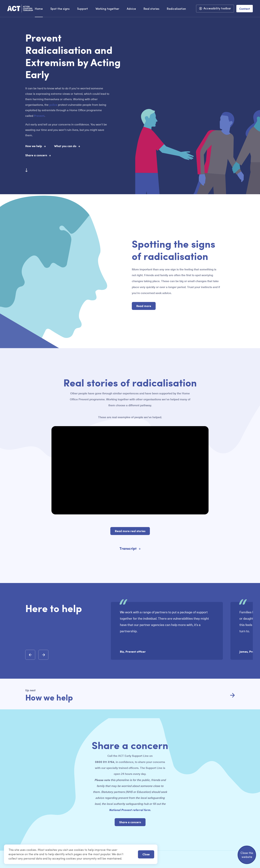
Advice (131, 9)
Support (83, 9)
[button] (30, 655)
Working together (107, 9)
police (53, 105)
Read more (144, 306)
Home (39, 9)
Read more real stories (130, 531)
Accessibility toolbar (217, 9)
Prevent (39, 116)
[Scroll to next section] (26, 170)
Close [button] (146, 854)
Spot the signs (60, 9)
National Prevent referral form (130, 810)
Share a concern (130, 822)
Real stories (151, 9)
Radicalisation (176, 9)
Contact (245, 9)
